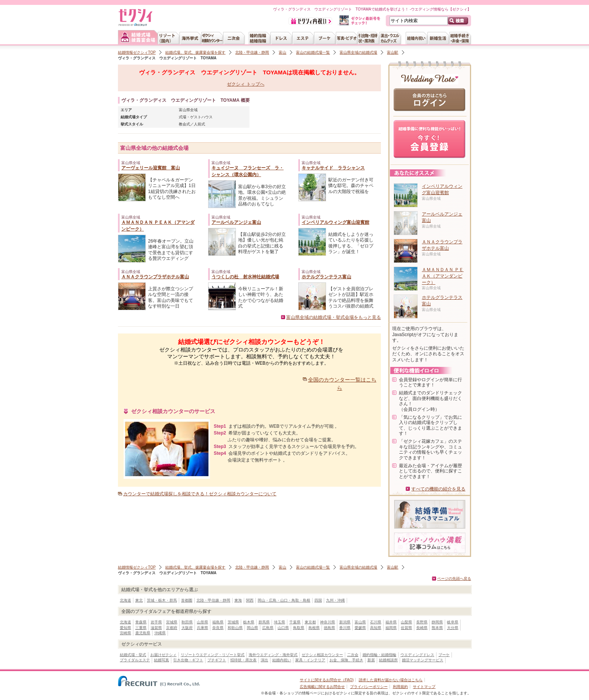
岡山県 (252, 628)
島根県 (314, 628)
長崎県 (422, 628)
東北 (139, 600)
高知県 (376, 628)
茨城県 (233, 622)
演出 (264, 660)
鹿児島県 (143, 633)
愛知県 (125, 628)
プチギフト (217, 660)
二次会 (353, 655)
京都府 (172, 628)
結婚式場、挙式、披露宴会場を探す (195, 52)
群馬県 (264, 622)
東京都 (310, 622)
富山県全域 (188, 110)
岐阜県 (453, 622)
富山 (282, 52)
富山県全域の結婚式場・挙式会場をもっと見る (334, 317)
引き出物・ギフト (188, 660)
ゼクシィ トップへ (245, 84)
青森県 (141, 622)
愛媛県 (360, 628)
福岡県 (391, 628)
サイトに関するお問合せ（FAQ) (327, 680)
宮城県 (172, 622)
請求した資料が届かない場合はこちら (391, 680)
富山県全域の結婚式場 (358, 52)
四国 (318, 600)
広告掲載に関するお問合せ (322, 687)
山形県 (202, 622)
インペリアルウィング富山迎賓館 (335, 222)
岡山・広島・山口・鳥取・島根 (284, 600)
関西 (250, 600)
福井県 (391, 622)
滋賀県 (156, 628)
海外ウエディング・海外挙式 (273, 655)
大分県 (453, 628)
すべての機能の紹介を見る (438, 489)
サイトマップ (424, 687)
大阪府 (187, 628)
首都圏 (187, 600)
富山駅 (393, 52)
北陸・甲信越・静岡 (252, 52)
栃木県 (249, 622)
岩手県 (156, 622)
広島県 (268, 628)
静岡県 (437, 622)
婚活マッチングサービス (423, 660)
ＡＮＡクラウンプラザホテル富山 (155, 277)
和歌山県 (235, 628)
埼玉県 (279, 622)
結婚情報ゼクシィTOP (137, 52)
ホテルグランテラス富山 (326, 277)
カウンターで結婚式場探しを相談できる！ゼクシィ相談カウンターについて (200, 494)
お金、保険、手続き (346, 660)
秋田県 (187, 622)
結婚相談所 (388, 660)
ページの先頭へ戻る (454, 579)
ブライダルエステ (135, 660)
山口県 (283, 628)
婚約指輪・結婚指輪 (379, 655)
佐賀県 (406, 628)
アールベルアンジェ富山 (236, 222)
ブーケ (444, 655)
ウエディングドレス (417, 655)
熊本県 (437, 628)
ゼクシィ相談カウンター (322, 655)
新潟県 (345, 622)
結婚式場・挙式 (133, 655)
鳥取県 (299, 628)
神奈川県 (328, 622)
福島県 (218, 622)
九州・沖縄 (335, 600)
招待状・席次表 (243, 660)
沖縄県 (160, 633)
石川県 (376, 622)
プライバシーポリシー (369, 687)
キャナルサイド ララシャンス (333, 168)
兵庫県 (202, 628)
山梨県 (406, 622)
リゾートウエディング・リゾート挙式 (213, 655)
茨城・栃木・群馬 (162, 600)
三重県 (141, 628)
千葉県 (295, 622)
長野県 (422, 622)
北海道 (125, 600)
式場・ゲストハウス (196, 117)
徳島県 (329, 628)
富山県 (360, 622)
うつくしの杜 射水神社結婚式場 (245, 277)
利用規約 (400, 687)
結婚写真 (162, 660)
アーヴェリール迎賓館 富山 (151, 168)
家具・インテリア (310, 660)
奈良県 (218, 628)
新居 (371, 660)
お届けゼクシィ (163, 655)
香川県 (345, 628)
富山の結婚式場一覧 (313, 52)
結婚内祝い (282, 660)
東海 (238, 600)
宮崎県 (125, 633)
